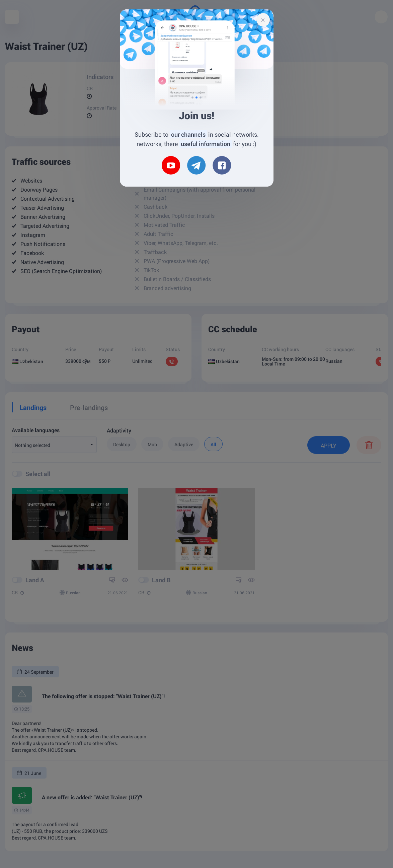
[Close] (263, 20)
